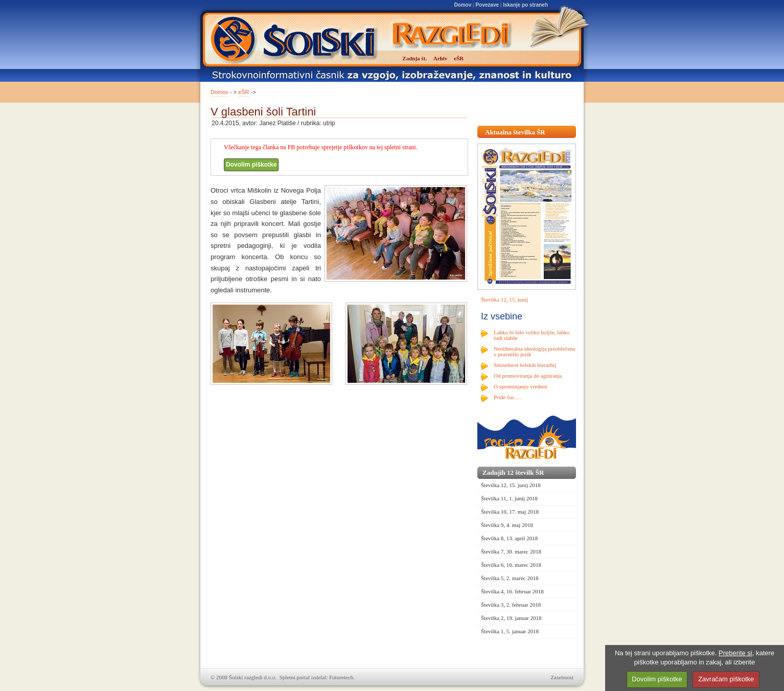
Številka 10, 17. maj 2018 (510, 512)
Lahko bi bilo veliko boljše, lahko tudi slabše (532, 335)
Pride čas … (508, 397)
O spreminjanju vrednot (520, 386)
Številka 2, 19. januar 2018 (511, 618)
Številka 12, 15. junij (504, 300)
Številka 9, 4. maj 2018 (507, 525)
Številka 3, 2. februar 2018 (511, 605)
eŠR (244, 92)
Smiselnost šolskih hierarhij (525, 365)
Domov (463, 5)
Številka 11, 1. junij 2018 (509, 498)
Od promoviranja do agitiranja (528, 376)
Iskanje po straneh (525, 5)
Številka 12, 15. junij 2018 (511, 485)
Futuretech (341, 677)
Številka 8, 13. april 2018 (509, 538)
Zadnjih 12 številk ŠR (513, 473)
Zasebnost (562, 677)
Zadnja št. (414, 58)
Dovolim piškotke (251, 165)
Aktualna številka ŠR (515, 132)
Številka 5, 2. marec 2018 (510, 578)
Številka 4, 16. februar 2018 (512, 591)
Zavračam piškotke (726, 679)
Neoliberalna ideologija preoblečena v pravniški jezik (534, 351)
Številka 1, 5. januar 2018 (510, 631)
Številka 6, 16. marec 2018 (511, 565)
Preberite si (735, 653)
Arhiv (441, 58)
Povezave (487, 5)
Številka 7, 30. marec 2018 (511, 551)
